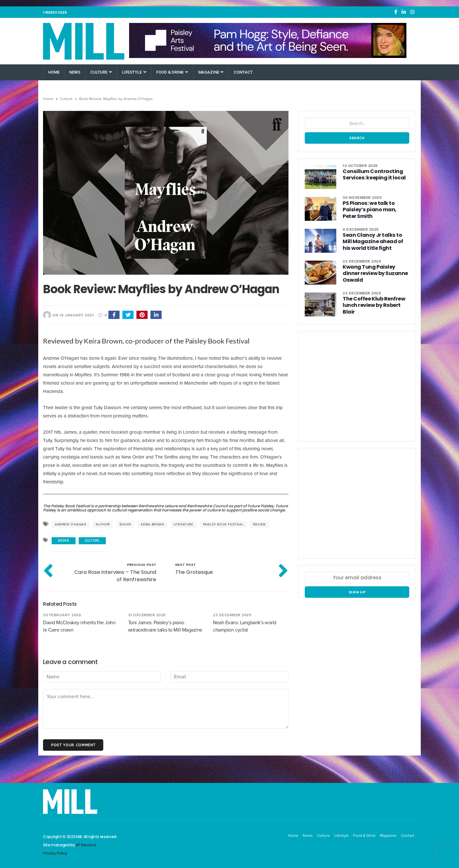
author (103, 524)
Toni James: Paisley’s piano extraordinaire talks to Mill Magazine (165, 626)
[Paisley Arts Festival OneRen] (268, 40)
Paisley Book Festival (223, 524)
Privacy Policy (55, 853)
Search (357, 138)
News (75, 72)
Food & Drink (172, 72)
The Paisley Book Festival (66, 506)
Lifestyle (134, 72)
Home (54, 72)
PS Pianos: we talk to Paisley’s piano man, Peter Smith (375, 210)
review (259, 524)
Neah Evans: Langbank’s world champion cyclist (245, 626)
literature (184, 524)
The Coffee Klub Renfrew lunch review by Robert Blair (373, 305)
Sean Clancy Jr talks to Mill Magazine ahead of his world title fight (376, 241)
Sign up (357, 592)
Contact (243, 72)
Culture (101, 72)
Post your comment (73, 745)
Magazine (211, 72)
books (125, 524)
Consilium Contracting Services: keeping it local (373, 174)
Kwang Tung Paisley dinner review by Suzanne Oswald (376, 270)
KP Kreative (86, 845)
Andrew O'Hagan (70, 524)
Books (64, 541)
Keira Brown (153, 524)
